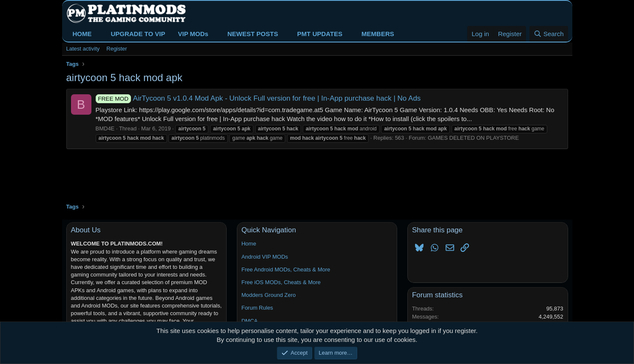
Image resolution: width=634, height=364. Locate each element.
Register (117, 49)
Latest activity (83, 49)
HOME (82, 34)
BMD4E (105, 128)
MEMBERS (378, 34)
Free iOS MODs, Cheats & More (281, 282)
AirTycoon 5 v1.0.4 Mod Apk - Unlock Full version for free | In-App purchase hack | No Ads (258, 98)
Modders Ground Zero (269, 295)
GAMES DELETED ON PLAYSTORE (473, 138)
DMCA (250, 321)
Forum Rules (257, 308)
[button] (98, 34)
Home (249, 244)
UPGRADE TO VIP (138, 34)
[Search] (549, 34)
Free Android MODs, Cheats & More (286, 269)
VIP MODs (193, 34)
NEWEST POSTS (253, 34)
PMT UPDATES (320, 34)
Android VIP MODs (265, 257)
